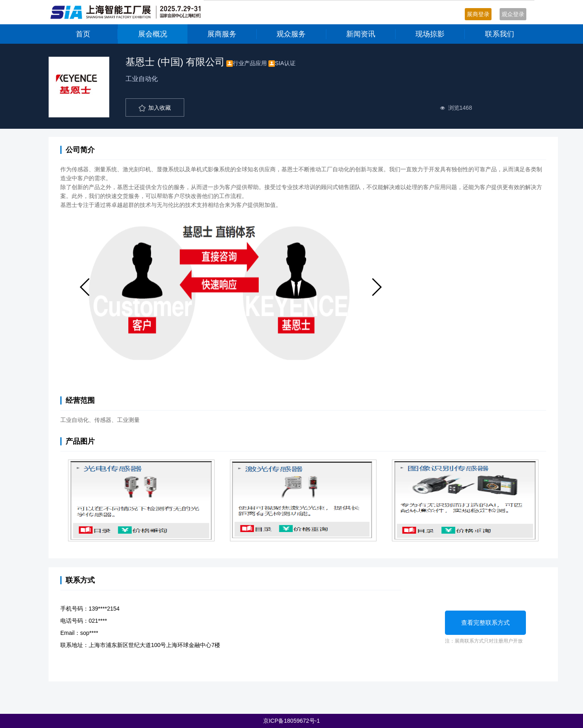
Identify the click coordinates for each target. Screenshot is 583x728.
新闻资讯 (361, 34)
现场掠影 (430, 34)
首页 (83, 34)
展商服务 (222, 34)
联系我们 (500, 34)
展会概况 (153, 34)
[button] (85, 287)
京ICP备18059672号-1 (291, 721)
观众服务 (291, 34)
